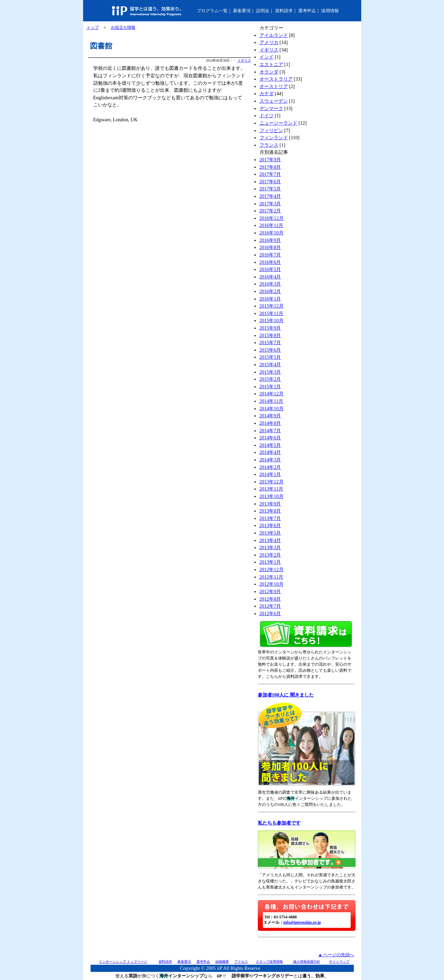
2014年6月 (270, 438)
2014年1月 (270, 474)
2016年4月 (270, 277)
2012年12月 (272, 569)
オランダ (269, 72)
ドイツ (267, 116)
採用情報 (330, 11)
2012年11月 (272, 577)
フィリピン (271, 130)
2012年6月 (270, 613)
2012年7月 (270, 606)
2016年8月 (270, 247)
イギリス (244, 60)
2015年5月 (270, 357)
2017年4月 (270, 196)
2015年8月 (270, 335)
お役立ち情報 (123, 27)
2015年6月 (270, 350)
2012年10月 (272, 584)
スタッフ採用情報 (269, 962)
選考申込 (307, 11)
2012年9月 (270, 591)
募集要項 (242, 11)
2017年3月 (270, 204)
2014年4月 (270, 452)
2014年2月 (270, 467)
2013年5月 (270, 533)
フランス (269, 145)
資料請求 (284, 11)
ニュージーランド (278, 123)
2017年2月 (270, 211)
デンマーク (271, 108)
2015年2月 (270, 379)
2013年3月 (270, 547)
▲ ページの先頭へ (336, 955)
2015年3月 (270, 372)
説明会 (263, 11)
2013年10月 (272, 496)
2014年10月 (272, 409)
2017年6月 (270, 182)
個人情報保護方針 (307, 962)
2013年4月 (270, 540)
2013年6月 (270, 525)
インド (267, 57)
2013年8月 (270, 511)
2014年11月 (272, 401)
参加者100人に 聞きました (286, 695)
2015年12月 (272, 306)
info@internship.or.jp (302, 922)
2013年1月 (270, 562)
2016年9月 (270, 240)
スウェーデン (274, 101)
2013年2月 (270, 555)
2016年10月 (272, 233)
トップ (93, 27)
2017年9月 (270, 160)
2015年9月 (270, 328)
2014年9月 (270, 416)
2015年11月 (272, 313)
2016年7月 (270, 255)
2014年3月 (270, 460)
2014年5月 (270, 445)
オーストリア (274, 86)
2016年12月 (272, 218)
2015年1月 (270, 387)
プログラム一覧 (212, 11)
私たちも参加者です (279, 823)
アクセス (241, 962)
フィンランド (274, 138)
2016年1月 (270, 299)
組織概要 (222, 962)
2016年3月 (270, 284)
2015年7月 (270, 342)
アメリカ (269, 42)
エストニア (271, 64)
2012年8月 (270, 599)
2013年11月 (272, 489)
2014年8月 (270, 423)
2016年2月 (270, 291)
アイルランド (274, 35)
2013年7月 (270, 518)
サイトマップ (339, 962)
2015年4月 (270, 364)
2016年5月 (270, 269)
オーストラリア (276, 79)
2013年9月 (270, 504)
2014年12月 (272, 394)
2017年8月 (270, 167)
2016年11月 (272, 225)
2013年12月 (272, 482)
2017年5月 (270, 189)
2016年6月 (270, 262)
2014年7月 (270, 431)
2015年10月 (272, 320)
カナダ (267, 93)
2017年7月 (270, 174)
